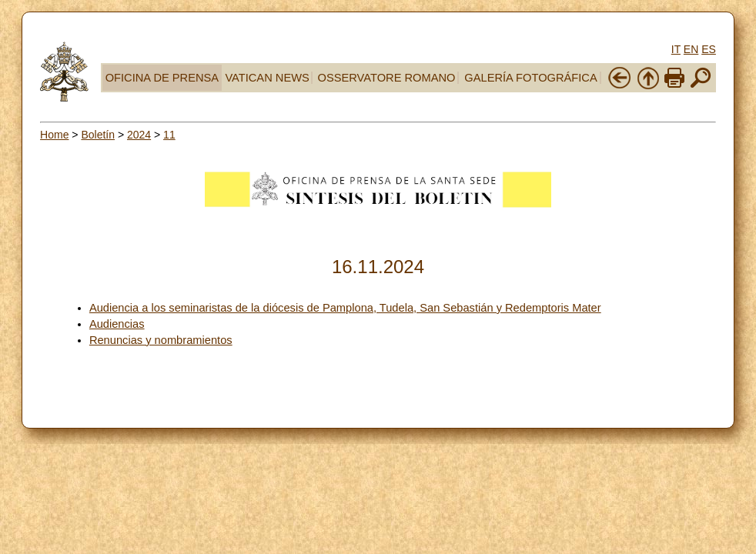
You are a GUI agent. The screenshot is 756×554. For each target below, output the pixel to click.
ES (709, 49)
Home (54, 135)
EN (691, 49)
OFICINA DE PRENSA (162, 78)
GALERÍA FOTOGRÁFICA (530, 78)
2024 (139, 135)
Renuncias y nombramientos (161, 340)
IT (676, 49)
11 (169, 135)
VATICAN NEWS (267, 78)
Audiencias (117, 324)
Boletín (98, 135)
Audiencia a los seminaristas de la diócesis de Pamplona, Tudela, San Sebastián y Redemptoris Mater (345, 308)
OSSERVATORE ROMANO (387, 78)
